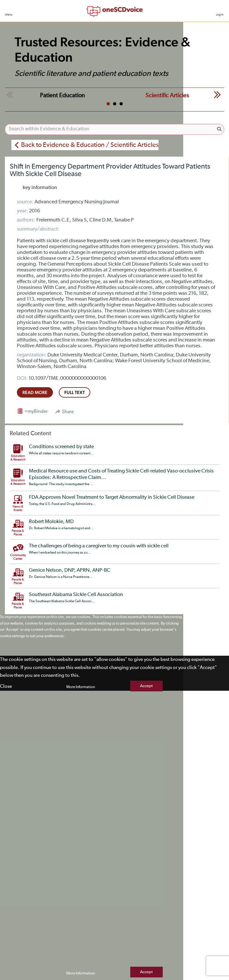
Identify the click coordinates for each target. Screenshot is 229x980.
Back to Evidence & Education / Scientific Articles (90, 145)
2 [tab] (115, 104)
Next (217, 95)
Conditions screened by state (61, 447)
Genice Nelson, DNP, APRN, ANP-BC (70, 570)
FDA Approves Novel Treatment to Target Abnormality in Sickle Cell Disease (112, 497)
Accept (146, 686)
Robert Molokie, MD (51, 522)
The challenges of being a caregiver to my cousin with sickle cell (99, 546)
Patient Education (62, 96)
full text (75, 392)
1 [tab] (108, 104)
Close (6, 686)
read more (35, 392)
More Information (81, 687)
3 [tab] (121, 104)
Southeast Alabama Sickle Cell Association (76, 595)
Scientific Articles (167, 96)
